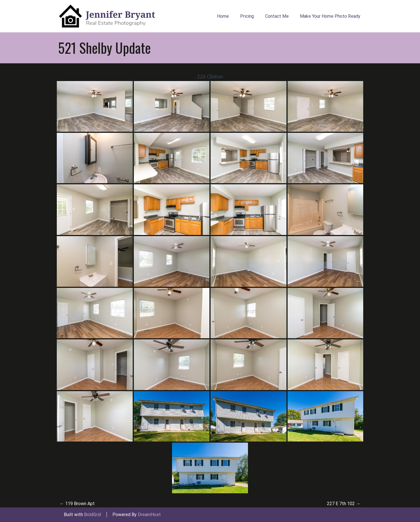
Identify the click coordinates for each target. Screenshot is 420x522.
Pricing (247, 16)
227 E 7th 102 (344, 504)
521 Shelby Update (104, 48)
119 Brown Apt (77, 504)
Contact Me (277, 16)
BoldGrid (92, 515)
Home (223, 16)
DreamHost (149, 515)
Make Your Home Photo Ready (330, 16)
